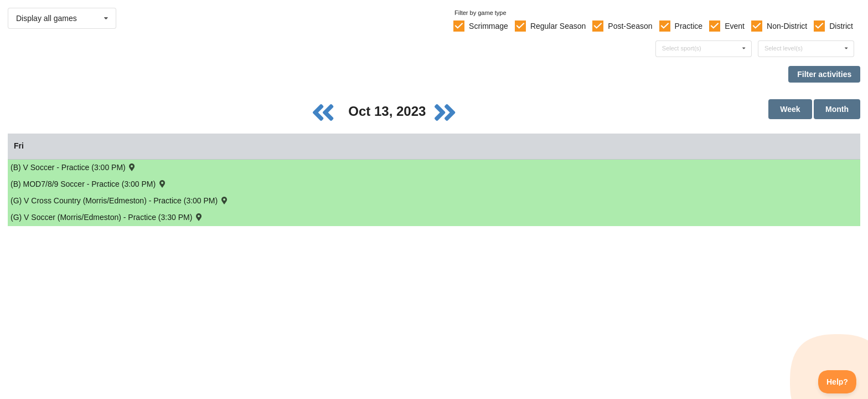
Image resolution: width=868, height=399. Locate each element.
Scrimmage (489, 26)
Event (735, 26)
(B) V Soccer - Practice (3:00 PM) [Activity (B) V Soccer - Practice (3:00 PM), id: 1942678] (74, 167)
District (841, 26)
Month (837, 109)
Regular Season (558, 26)
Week (790, 109)
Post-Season (630, 26)
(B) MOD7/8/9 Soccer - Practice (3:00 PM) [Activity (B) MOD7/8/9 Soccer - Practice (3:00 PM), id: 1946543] (89, 184)
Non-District (787, 26)
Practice (689, 26)
